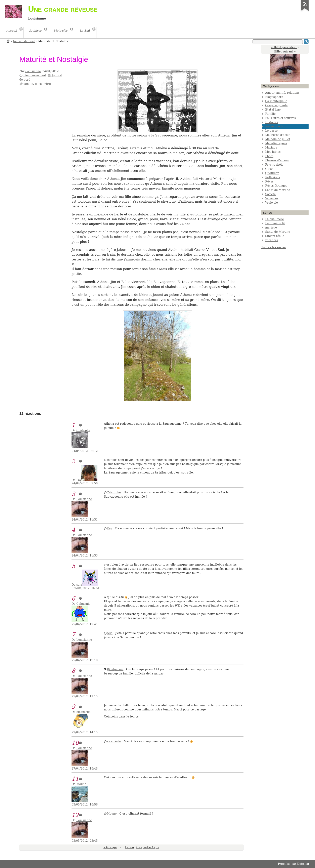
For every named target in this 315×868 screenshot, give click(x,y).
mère (47, 84)
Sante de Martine (278, 190)
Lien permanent (35, 75)
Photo (269, 156)
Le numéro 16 (275, 223)
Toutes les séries (273, 247)
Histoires (272, 122)
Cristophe (83, 430)
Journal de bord (24, 41)
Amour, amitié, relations (282, 93)
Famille (270, 114)
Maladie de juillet (278, 139)
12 (75, 815)
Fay (79, 480)
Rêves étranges (276, 186)
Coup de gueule (276, 105)
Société (271, 194)
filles (38, 84)
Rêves (269, 181)
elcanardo (83, 712)
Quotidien (272, 173)
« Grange (110, 847)
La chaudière (275, 219)
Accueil (8, 41)
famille (28, 84)
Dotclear (303, 864)
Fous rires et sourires (280, 118)
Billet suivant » (285, 51)
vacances (272, 240)
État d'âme (273, 110)
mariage (271, 228)
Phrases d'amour (277, 160)
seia (110, 633)
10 (75, 743)
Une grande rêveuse (63, 9)
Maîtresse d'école (278, 135)
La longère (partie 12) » (142, 847)
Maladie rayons (276, 143)
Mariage (271, 148)
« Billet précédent (284, 47)
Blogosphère (274, 97)
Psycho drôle (274, 165)
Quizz (269, 169)
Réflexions (273, 177)
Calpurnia (83, 604)
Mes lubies (273, 152)
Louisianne (33, 71)
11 (75, 779)
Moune (81, 784)
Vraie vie (272, 203)
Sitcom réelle (275, 236)
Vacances (272, 198)
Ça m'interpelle (276, 101)
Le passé (271, 131)
